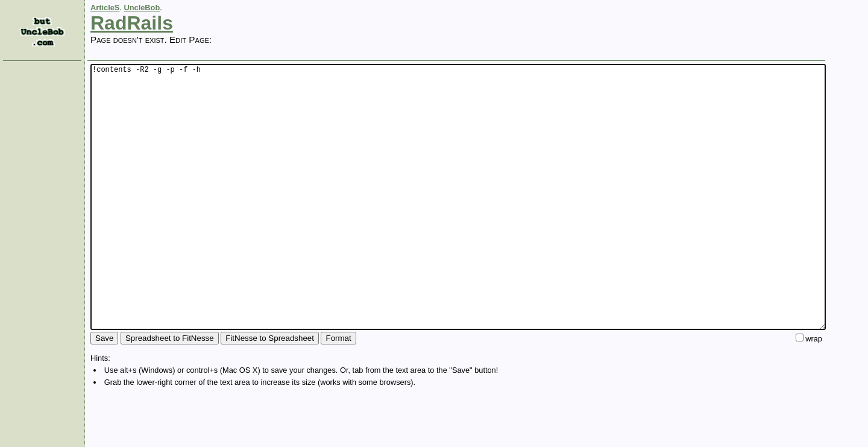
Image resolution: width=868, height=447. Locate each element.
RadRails (132, 23)
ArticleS (105, 8)
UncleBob (142, 8)
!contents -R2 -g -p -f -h (458, 224)
